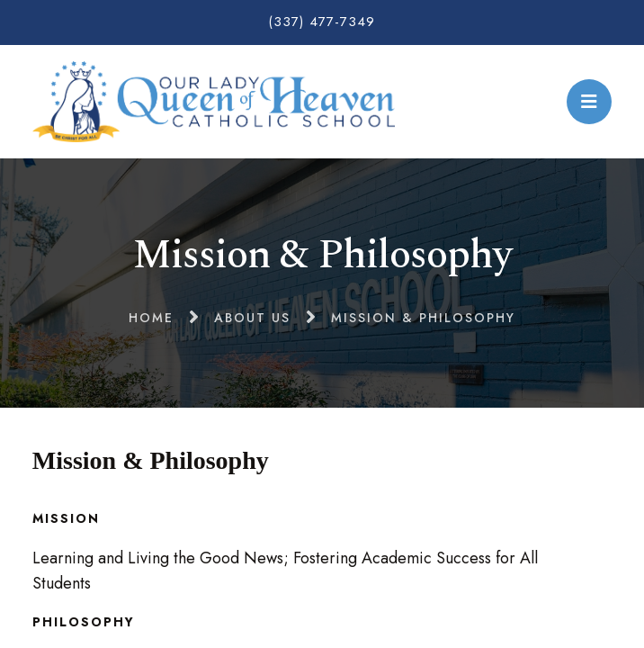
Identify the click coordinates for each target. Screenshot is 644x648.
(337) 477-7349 (322, 22)
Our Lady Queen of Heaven (214, 102)
